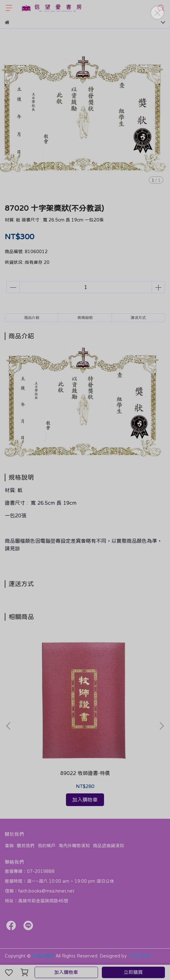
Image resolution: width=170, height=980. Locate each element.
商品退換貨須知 (108, 846)
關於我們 (26, 846)
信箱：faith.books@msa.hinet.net (40, 891)
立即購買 (133, 972)
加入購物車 (66, 972)
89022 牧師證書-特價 (85, 773)
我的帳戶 (47, 846)
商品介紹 (32, 318)
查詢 (9, 846)
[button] (161, 726)
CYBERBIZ (139, 956)
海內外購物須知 (74, 846)
